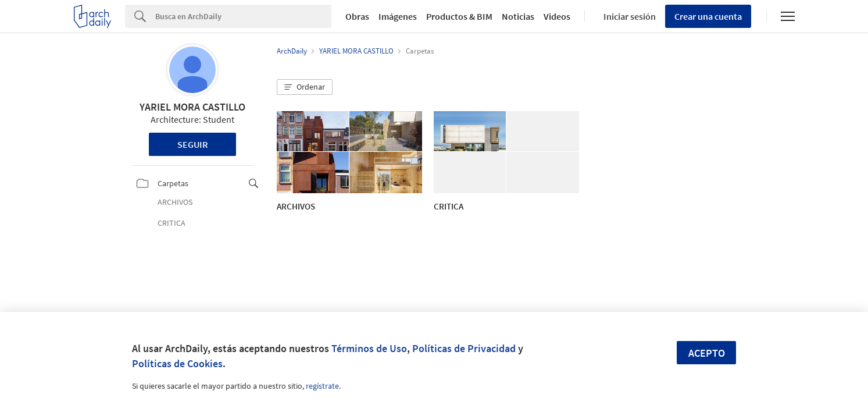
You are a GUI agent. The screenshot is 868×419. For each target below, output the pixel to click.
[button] (305, 87)
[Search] (243, 16)
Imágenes (398, 16)
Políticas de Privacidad (464, 348)
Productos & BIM (459, 16)
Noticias (518, 16)
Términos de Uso (369, 348)
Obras (357, 16)
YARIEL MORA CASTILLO (192, 107)
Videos (557, 16)
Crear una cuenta (708, 16)
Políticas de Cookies (177, 363)
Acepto (707, 353)
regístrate (322, 386)
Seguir (193, 144)
